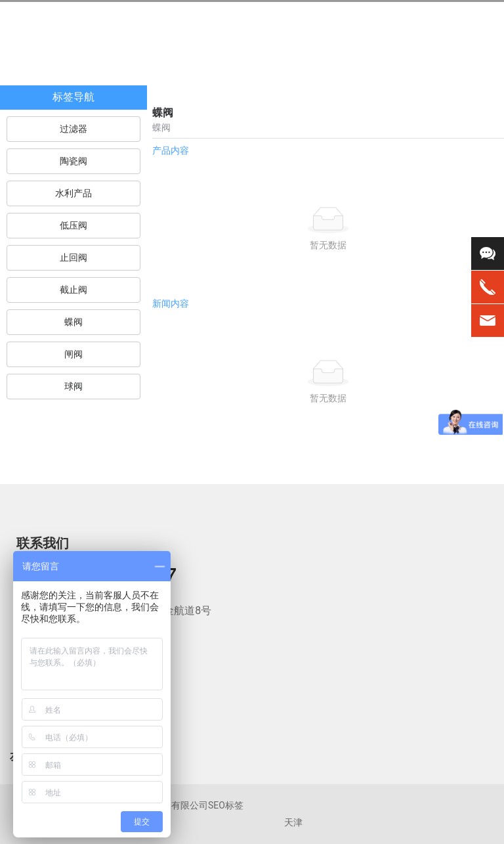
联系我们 (43, 543)
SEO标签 (226, 805)
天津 (293, 823)
